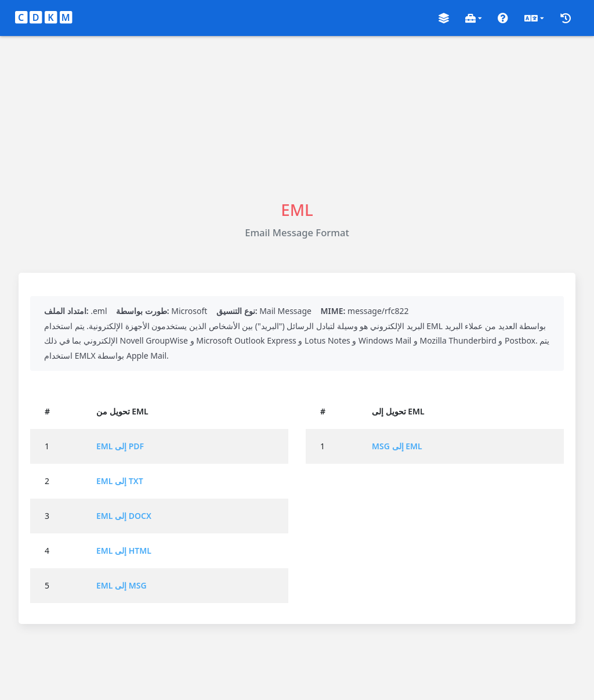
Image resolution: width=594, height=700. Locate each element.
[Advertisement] (297, 117)
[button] (444, 18)
